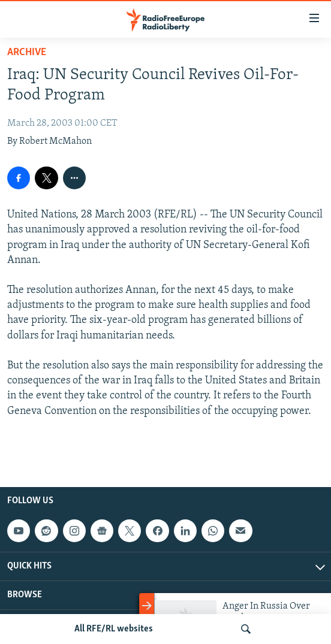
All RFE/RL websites (114, 629)
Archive (27, 52)
